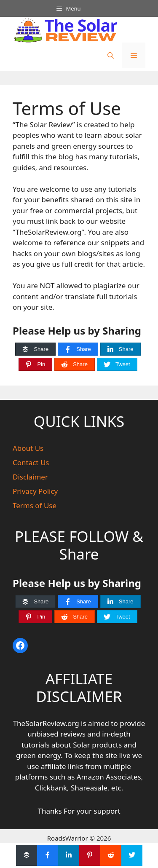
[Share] (35, 349)
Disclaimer (30, 477)
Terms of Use (35, 505)
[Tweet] (117, 364)
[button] (111, 55)
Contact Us (31, 462)
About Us (28, 448)
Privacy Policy (35, 491)
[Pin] (35, 364)
